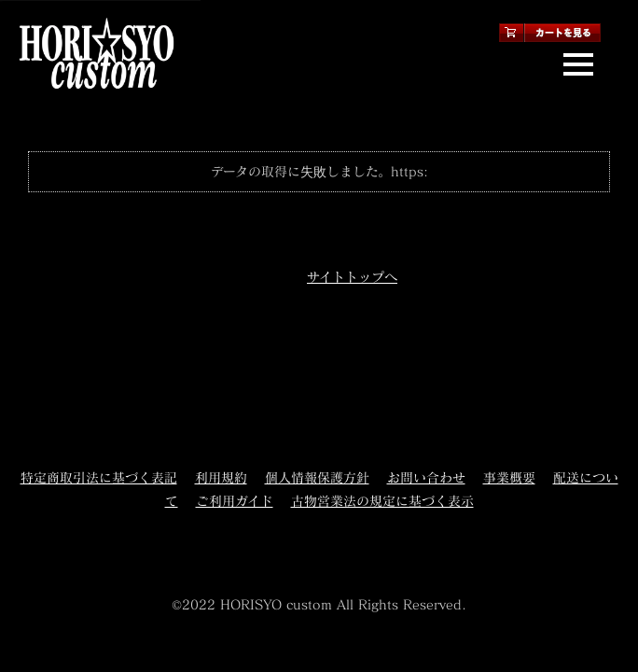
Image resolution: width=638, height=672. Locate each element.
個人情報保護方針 (317, 477)
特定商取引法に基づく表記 (99, 477)
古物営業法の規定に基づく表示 (382, 501)
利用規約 (221, 477)
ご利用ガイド (235, 501)
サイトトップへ (352, 277)
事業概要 (509, 477)
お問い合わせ (426, 477)
